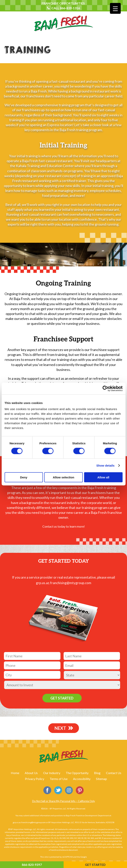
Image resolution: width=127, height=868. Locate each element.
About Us (31, 773)
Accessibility (82, 779)
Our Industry (52, 773)
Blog (97, 773)
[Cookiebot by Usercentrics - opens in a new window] (105, 388)
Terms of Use (59, 779)
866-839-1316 (70, 8)
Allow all (103, 477)
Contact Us (114, 773)
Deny (24, 477)
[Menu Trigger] (115, 8)
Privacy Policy (35, 779)
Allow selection (63, 477)
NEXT (61, 728)
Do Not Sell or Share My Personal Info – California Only (64, 801)
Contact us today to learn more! (64, 526)
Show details (106, 465)
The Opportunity (77, 773)
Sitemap (101, 779)
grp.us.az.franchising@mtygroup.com (64, 583)
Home (15, 773)
